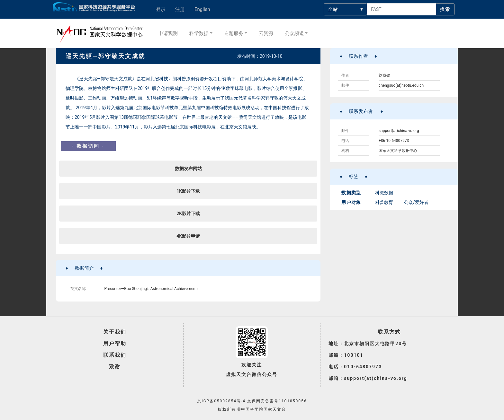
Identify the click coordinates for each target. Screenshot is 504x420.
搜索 (445, 9)
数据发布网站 (188, 169)
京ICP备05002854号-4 (221, 401)
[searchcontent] (401, 9)
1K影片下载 (188, 191)
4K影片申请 (188, 236)
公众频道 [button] (294, 33)
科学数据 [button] (199, 33)
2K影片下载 (188, 214)
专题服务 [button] (234, 33)
